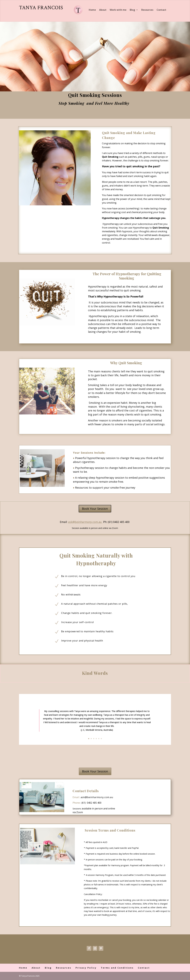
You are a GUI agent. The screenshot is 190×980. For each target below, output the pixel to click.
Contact (161, 10)
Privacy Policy (86, 968)
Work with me (118, 10)
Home (92, 10)
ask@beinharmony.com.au (97, 797)
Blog (132, 10)
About (103, 10)
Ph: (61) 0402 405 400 (117, 522)
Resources (147, 10)
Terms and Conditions (117, 968)
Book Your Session (95, 509)
